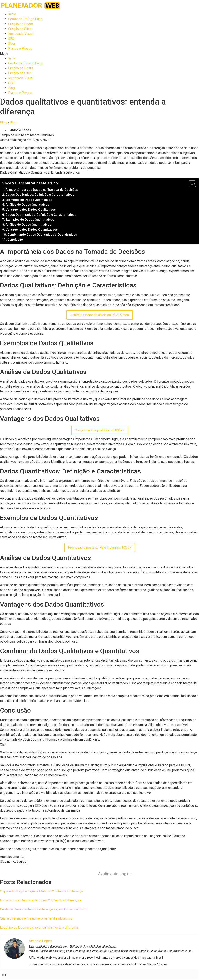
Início (12, 14)
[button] (99, 54)
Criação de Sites (20, 29)
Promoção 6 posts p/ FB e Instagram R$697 (100, 547)
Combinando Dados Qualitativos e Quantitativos (42, 235)
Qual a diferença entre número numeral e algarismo (36, 918)
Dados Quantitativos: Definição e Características (41, 215)
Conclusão (15, 240)
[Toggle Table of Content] (190, 184)
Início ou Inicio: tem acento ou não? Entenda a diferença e (41, 900)
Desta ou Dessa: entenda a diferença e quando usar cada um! (44, 909)
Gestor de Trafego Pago (25, 19)
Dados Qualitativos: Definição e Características (40, 195)
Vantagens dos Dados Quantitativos (32, 230)
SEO (11, 39)
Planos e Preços (20, 48)
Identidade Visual (21, 34)
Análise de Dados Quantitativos (28, 225)
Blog (11, 44)
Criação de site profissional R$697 (100, 430)
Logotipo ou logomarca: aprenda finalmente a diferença (39, 927)
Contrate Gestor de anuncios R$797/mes (100, 315)
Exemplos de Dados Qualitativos (29, 200)
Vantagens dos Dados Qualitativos (31, 210)
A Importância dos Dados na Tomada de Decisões (42, 190)
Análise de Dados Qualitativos (27, 205)
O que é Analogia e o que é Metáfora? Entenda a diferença (41, 891)
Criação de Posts (21, 24)
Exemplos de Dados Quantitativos (30, 220)
